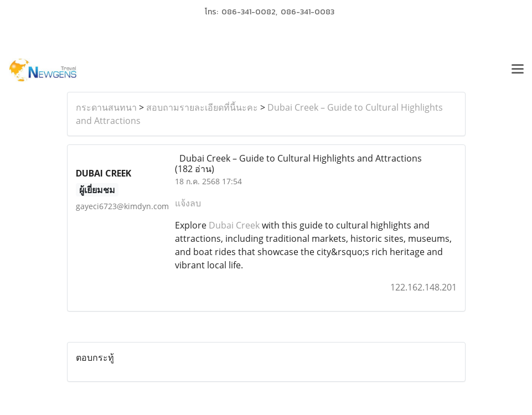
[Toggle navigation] (518, 70)
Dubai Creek (234, 225)
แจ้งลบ (188, 203)
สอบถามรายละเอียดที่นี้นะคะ (202, 107)
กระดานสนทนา (106, 107)
